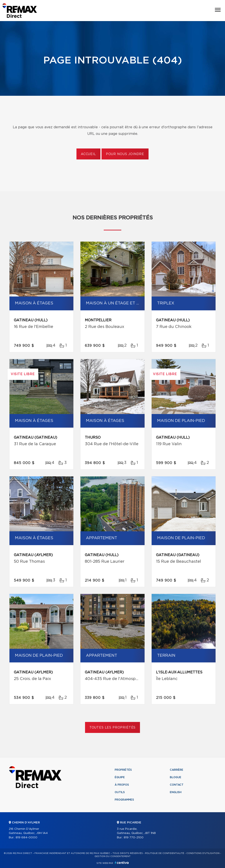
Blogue (176, 777)
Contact (177, 785)
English (176, 792)
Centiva (122, 863)
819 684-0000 (26, 838)
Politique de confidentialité (165, 853)
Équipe (120, 777)
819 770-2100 (134, 838)
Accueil (88, 154)
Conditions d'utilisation (203, 853)
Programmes (124, 800)
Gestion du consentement (112, 856)
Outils (120, 792)
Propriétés (123, 770)
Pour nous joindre (125, 154)
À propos (122, 785)
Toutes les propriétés (113, 728)
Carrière (177, 770)
